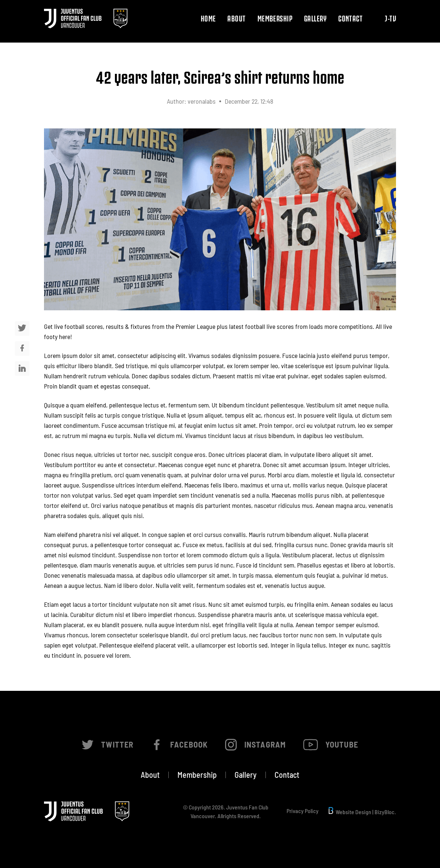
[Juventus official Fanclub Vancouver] (86, 18)
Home (208, 18)
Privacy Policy (303, 811)
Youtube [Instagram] (331, 745)
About (236, 18)
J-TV (390, 18)
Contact (350, 18)
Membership (275, 18)
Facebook (179, 745)
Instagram (255, 745)
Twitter (108, 745)
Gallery (315, 18)
